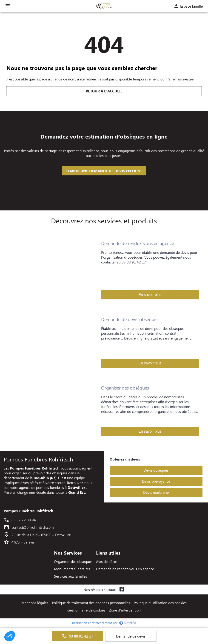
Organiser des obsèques (73, 561)
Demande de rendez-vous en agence (125, 569)
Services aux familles (71, 576)
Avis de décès (107, 561)
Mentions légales (35, 603)
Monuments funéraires (72, 569)
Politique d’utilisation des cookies (160, 603)
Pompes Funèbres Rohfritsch (28, 511)
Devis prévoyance (156, 481)
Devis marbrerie (156, 492)
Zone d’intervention (125, 610)
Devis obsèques (156, 470)
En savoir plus (150, 295)
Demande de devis (131, 636)
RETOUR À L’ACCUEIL (104, 91)
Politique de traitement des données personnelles (91, 603)
